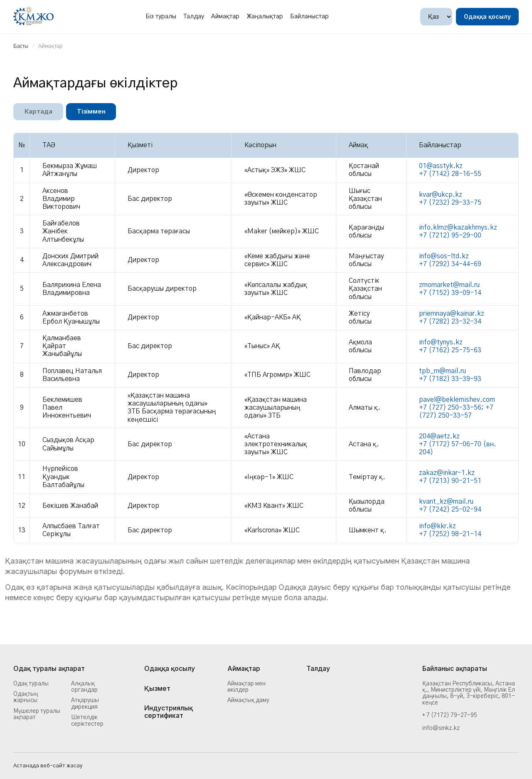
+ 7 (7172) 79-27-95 (450, 715)
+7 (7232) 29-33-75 (450, 203)
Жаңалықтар (265, 16)
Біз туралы (161, 16)
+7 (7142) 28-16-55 (450, 174)
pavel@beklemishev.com (457, 400)
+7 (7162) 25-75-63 (450, 350)
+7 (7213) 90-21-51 (450, 481)
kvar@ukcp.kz (441, 195)
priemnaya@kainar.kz (452, 314)
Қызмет (157, 689)
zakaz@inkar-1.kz (447, 473)
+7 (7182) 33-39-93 (450, 379)
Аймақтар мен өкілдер (246, 687)
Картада (38, 112)
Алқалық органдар (84, 687)
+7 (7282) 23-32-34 (450, 321)
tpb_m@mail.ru (442, 371)
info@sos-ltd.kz (444, 256)
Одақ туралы (31, 684)
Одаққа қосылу (487, 16)
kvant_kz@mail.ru (446, 502)
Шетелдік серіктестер (87, 721)
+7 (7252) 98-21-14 (450, 534)
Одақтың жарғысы (26, 697)
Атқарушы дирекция (85, 704)
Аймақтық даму (248, 700)
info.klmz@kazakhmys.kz (458, 228)
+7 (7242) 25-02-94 (450, 509)
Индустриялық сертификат (169, 712)
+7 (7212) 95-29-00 (450, 235)
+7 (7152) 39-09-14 (450, 293)
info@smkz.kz (441, 728)
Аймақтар (225, 16)
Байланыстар (309, 16)
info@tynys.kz (441, 342)
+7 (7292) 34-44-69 (450, 264)
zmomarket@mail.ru (449, 285)
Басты (21, 46)
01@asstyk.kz (441, 166)
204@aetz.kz (439, 436)
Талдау (194, 16)
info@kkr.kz (437, 526)
